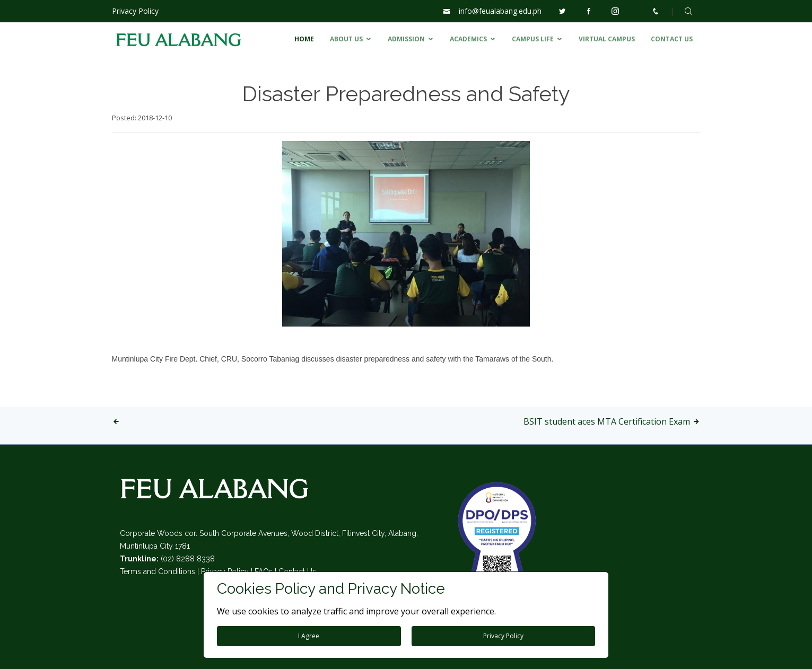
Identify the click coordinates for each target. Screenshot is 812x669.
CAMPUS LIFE (533, 39)
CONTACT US (672, 39)
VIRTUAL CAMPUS (607, 39)
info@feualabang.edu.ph (500, 11)
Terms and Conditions (158, 571)
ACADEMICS (468, 39)
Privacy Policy (135, 11)
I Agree (309, 636)
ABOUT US (346, 39)
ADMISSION (406, 39)
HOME (304, 39)
